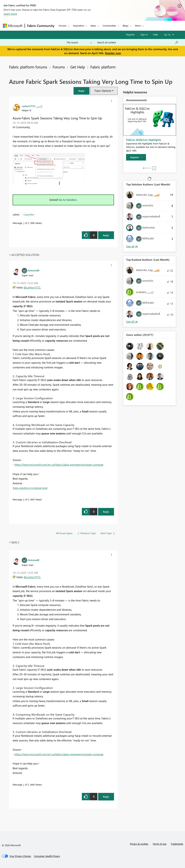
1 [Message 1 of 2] (24, 223)
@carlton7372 (32, 287)
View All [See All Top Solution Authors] (132, 246)
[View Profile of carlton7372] (29, 106)
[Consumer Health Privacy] (47, 856)
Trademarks (177, 844)
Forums (63, 26)
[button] (111, 101)
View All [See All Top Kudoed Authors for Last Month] (132, 322)
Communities (109, 26)
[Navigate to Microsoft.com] (13, 26)
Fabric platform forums (28, 67)
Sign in (144, 34)
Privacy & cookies (139, 844)
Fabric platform (103, 67)
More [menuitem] (138, 26)
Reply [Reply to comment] (106, 512)
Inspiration (78, 26)
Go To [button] (167, 35)
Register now (113, 53)
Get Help (78, 67)
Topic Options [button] (103, 91)
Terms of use (160, 844)
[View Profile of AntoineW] (34, 270)
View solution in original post (30, 488)
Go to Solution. (68, 200)
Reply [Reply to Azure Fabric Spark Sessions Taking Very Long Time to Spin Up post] (106, 235)
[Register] (136, 157)
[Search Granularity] (79, 42)
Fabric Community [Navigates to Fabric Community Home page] (41, 26)
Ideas (93, 26)
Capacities (29, 214)
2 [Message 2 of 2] (24, 499)
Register (130, 34)
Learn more (10, 14)
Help (155, 34)
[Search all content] (138, 42)
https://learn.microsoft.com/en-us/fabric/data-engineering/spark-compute (59, 465)
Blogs (126, 26)
